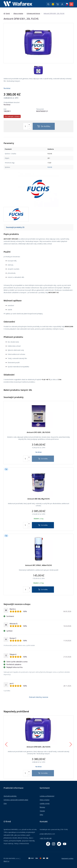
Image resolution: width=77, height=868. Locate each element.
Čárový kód (40, 109)
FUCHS (50, 167)
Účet (5, 803)
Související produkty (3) (15, 227)
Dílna (41, 815)
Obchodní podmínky (10, 796)
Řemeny (42, 807)
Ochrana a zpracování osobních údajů (16, 800)
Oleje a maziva (45, 800)
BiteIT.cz (6, 861)
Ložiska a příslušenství (47, 796)
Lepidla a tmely (45, 803)
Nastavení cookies (67, 858)
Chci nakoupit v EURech (12, 116)
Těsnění (42, 811)
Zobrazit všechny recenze (39, 697)
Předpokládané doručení (12, 102)
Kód (5, 109)
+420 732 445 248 (46, 838)
